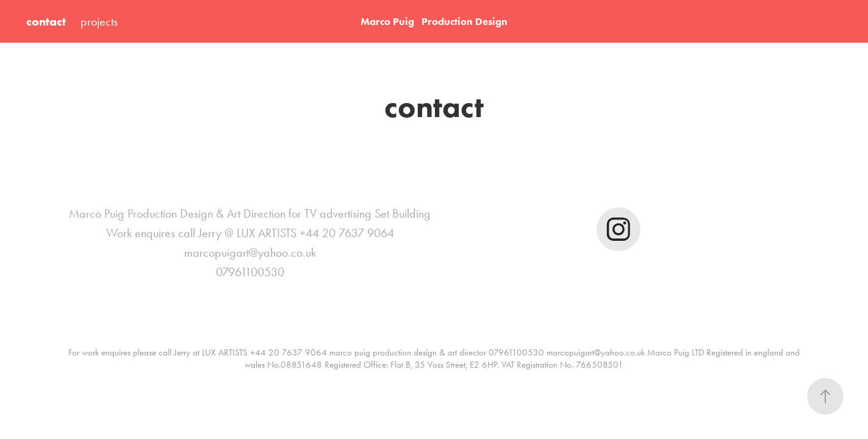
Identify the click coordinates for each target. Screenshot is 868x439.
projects (99, 21)
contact (46, 21)
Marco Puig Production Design (434, 21)
